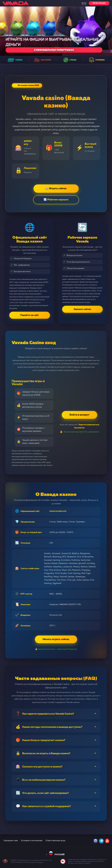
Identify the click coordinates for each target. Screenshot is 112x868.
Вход (84, 3)
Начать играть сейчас (56, 639)
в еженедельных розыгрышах (54, 50)
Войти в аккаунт (80, 415)
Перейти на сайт (30, 315)
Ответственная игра (55, 841)
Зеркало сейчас (82, 309)
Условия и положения (32, 841)
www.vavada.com (58, 511)
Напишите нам (11, 841)
